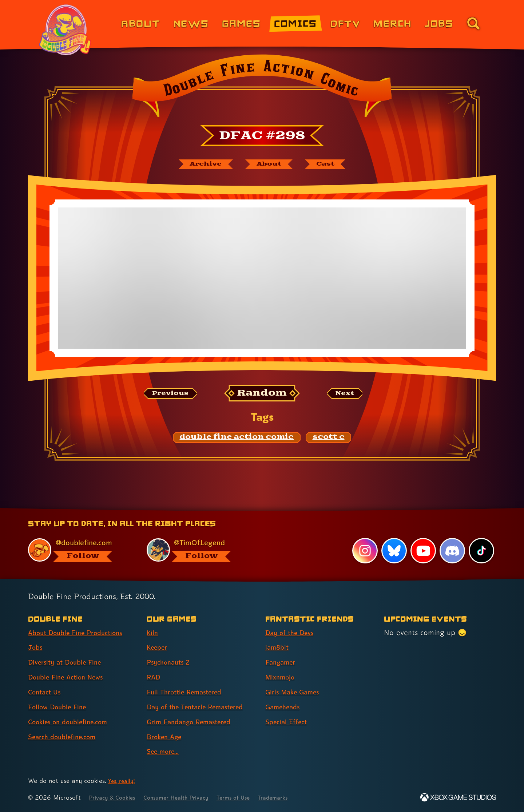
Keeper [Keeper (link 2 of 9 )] (159, 647)
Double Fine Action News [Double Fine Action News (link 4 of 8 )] (70, 677)
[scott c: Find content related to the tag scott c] (329, 439)
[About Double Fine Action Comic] (270, 165)
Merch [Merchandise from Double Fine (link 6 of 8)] (392, 23)
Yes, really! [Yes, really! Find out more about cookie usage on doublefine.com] (123, 781)
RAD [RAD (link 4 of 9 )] (154, 677)
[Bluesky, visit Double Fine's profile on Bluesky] (393, 551)
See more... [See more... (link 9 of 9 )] (165, 752)
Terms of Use (250, 798)
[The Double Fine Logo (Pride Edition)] (66, 30)
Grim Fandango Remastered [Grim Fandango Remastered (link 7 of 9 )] (194, 722)
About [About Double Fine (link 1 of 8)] (141, 23)
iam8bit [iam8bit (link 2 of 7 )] (278, 647)
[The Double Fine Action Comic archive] (199, 165)
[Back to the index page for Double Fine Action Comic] (262, 88)
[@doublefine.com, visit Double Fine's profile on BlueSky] (79, 550)
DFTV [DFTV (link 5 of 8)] (345, 23)
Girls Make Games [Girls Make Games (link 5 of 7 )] (296, 692)
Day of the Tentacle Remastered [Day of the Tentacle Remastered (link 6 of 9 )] (201, 707)
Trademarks (293, 798)
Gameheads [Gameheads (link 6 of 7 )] (285, 707)
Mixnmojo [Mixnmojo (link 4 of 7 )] (282, 677)
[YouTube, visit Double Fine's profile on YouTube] (422, 551)
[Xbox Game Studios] (458, 798)
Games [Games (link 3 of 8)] (241, 23)
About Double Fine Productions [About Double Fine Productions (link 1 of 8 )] (81, 633)
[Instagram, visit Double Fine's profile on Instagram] (364, 551)
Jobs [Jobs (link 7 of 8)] (439, 23)
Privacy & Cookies (115, 798)
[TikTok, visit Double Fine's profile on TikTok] (481, 551)
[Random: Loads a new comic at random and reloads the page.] (262, 395)
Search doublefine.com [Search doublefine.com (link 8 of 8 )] (66, 737)
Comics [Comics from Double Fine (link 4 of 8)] (295, 23)
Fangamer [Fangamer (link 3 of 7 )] (283, 662)
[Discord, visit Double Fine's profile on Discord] (452, 551)
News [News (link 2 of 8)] (191, 23)
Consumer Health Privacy (186, 798)
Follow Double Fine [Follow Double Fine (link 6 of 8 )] (60, 707)
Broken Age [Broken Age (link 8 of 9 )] (166, 737)
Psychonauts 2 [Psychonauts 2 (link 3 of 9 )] (171, 662)
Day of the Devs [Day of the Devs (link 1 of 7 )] (293, 633)
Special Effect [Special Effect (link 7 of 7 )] (289, 722)
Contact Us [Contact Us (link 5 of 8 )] (46, 692)
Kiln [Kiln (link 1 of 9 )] (153, 633)
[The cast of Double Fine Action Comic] (333, 165)
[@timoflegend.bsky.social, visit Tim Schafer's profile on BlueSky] (198, 550)
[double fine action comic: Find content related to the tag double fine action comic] (237, 439)
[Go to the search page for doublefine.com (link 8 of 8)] (473, 23)
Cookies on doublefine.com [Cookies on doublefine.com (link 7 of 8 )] (73, 722)
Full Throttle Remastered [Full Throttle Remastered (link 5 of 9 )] (189, 692)
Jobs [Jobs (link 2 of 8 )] (36, 647)
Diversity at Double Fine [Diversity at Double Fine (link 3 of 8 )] (69, 662)
